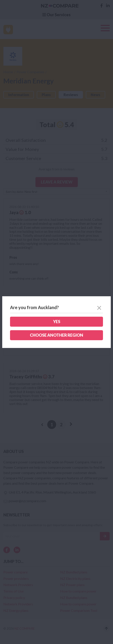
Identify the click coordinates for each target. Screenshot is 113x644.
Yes (57, 322)
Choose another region (56, 335)
